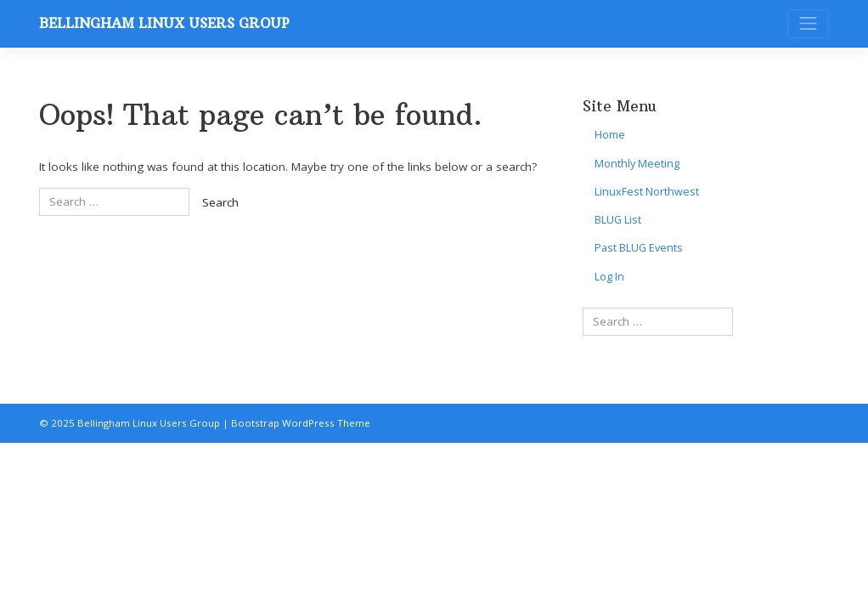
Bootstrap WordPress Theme (301, 423)
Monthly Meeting (637, 164)
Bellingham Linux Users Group (164, 23)
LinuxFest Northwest (647, 192)
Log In (609, 277)
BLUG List (618, 220)
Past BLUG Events (639, 248)
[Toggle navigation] (808, 24)
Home (610, 135)
